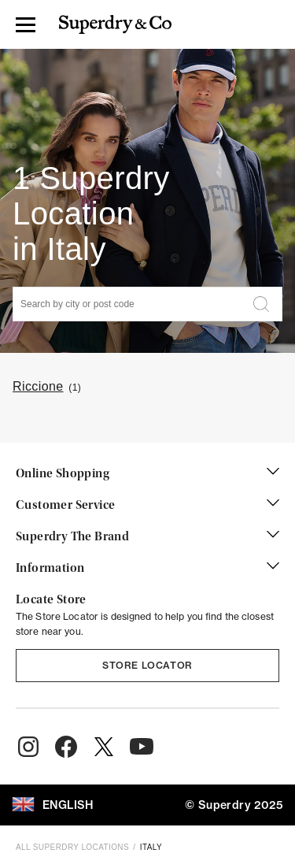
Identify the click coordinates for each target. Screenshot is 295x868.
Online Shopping (147, 474)
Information (147, 569)
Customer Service (147, 506)
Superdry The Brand (147, 537)
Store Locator (147, 665)
